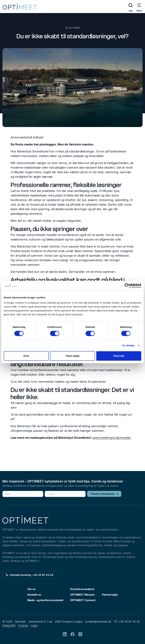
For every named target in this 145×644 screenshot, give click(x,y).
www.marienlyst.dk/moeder (112, 438)
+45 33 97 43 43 (129, 622)
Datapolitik (9, 625)
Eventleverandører (82, 589)
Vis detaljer (128, 345)
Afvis (26, 356)
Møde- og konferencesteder (46, 600)
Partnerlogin (110, 595)
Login (34, 625)
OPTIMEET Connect (83, 600)
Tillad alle (119, 356)
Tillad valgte (72, 356)
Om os (31, 589)
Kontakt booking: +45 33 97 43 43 (29, 575)
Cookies (23, 625)
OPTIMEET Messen (83, 595)
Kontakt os (34, 595)
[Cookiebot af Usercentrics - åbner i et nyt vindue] (127, 286)
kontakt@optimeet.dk (98, 622)
